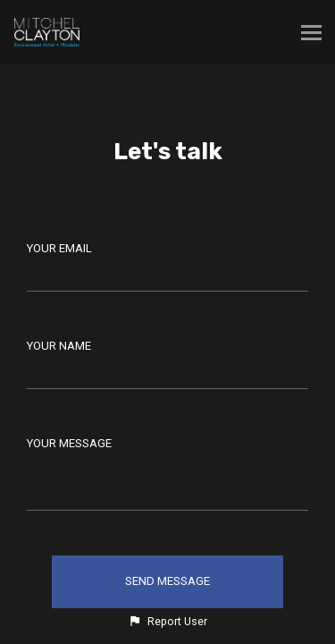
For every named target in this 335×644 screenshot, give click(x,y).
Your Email (59, 248)
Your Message (69, 443)
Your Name (59, 346)
